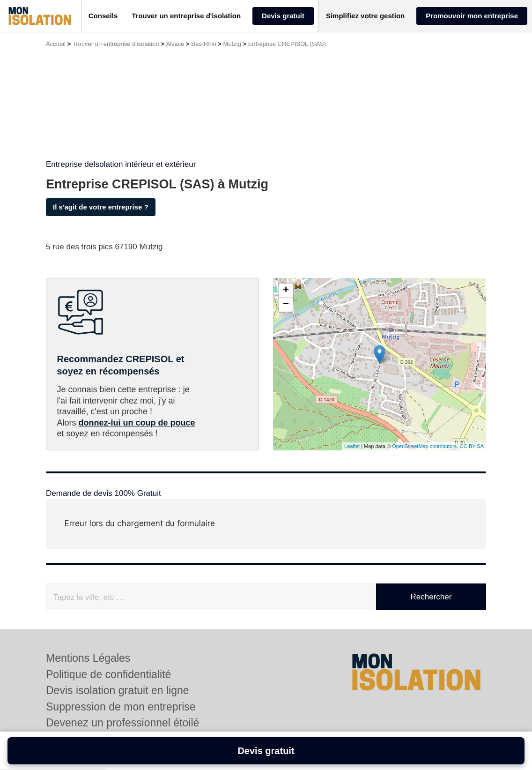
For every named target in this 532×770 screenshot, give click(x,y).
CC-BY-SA (472, 446)
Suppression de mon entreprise (121, 707)
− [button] (286, 305)
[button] (103, 16)
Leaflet (352, 446)
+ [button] (286, 291)
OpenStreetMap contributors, (426, 446)
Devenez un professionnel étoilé (122, 723)
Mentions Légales (88, 658)
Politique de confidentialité (108, 674)
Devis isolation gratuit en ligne (118, 690)
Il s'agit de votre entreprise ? (101, 207)
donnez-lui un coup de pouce (137, 423)
